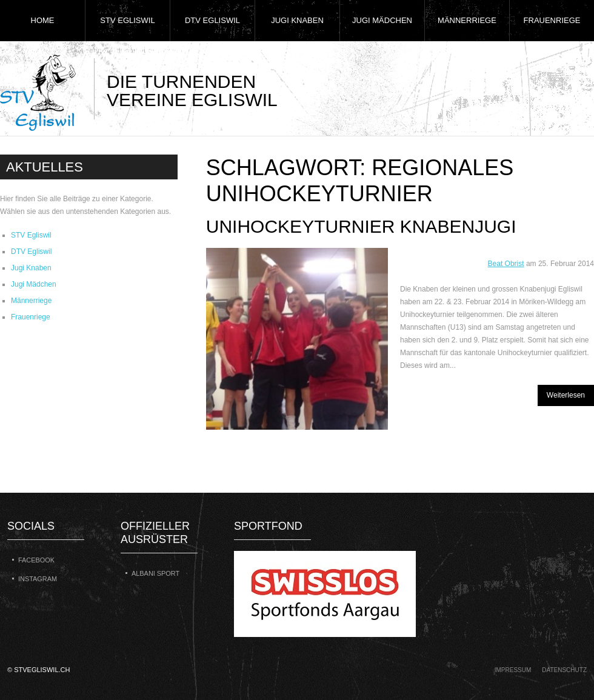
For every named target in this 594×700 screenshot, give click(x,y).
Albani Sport (155, 573)
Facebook (36, 560)
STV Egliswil (127, 20)
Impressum (513, 670)
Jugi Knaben (297, 20)
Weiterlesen (566, 395)
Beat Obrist (506, 264)
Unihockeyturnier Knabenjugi (361, 226)
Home (43, 20)
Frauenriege (552, 20)
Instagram (38, 579)
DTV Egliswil (212, 20)
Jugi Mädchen (382, 20)
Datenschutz (564, 670)
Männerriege (467, 20)
